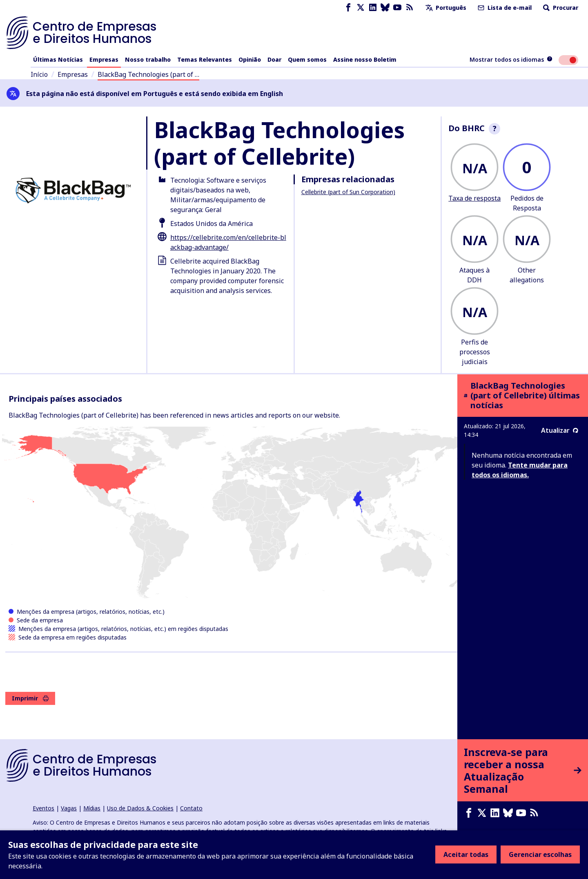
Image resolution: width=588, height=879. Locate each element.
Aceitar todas (466, 854)
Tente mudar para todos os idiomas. (520, 470)
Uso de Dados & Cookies (140, 808)
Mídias (92, 808)
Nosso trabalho (148, 59)
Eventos (43, 808)
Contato (191, 808)
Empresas (104, 59)
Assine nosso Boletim (365, 59)
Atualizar (560, 430)
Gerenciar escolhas (540, 854)
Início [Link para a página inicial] (39, 74)
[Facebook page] (348, 8)
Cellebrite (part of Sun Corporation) (348, 192)
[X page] (361, 8)
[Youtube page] (397, 8)
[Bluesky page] (385, 8)
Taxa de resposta (474, 198)
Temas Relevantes (205, 59)
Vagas (69, 808)
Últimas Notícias (58, 59)
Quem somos (307, 59)
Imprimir (30, 698)
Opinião (250, 59)
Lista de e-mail (504, 8)
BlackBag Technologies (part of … (148, 74)
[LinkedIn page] (373, 8)
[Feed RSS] (410, 8)
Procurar (560, 8)
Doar (274, 59)
